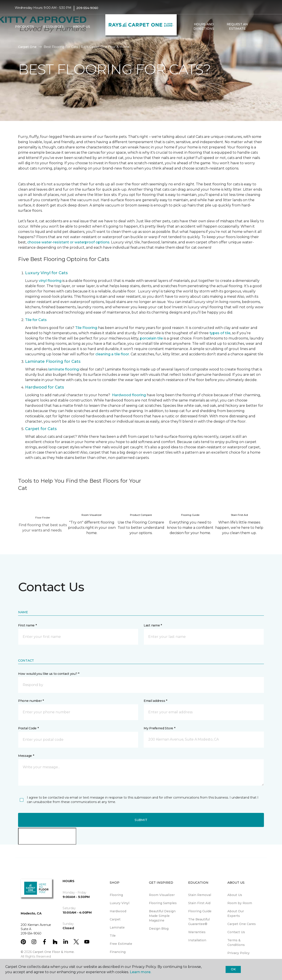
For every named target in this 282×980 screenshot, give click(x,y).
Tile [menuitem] (113, 936)
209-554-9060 (87, 8)
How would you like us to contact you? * (49, 674)
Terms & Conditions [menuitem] (236, 943)
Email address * (155, 701)
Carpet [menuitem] (115, 919)
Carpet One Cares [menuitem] (242, 924)
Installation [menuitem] (197, 940)
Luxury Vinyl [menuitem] (120, 903)
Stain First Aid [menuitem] (199, 903)
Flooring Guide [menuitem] (200, 911)
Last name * (153, 625)
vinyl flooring (50, 281)
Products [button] (24, 27)
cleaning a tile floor (112, 354)
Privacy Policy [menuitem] (238, 953)
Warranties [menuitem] (197, 932)
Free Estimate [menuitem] (121, 944)
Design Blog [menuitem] (159, 929)
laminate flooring (64, 369)
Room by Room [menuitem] (240, 903)
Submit (141, 820)
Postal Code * (28, 728)
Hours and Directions (204, 26)
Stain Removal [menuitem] (200, 895)
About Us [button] (82, 27)
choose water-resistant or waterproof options (68, 242)
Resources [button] (53, 27)
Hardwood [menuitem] (118, 911)
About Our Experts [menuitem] (236, 913)
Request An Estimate (237, 26)
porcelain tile (151, 338)
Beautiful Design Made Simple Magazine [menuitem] (162, 916)
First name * (27, 625)
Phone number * (31, 701)
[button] (258, 27)
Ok (233, 969)
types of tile (220, 333)
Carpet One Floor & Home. (54, 952)
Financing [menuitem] (118, 952)
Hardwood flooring (129, 395)
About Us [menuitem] (235, 895)
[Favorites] (263, 27)
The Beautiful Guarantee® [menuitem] (199, 922)
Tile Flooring (86, 328)
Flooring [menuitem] (116, 895)
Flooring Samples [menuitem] (163, 903)
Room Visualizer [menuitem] (162, 895)
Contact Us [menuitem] (236, 932)
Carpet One (27, 47)
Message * (26, 756)
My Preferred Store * (159, 728)
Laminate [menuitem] (117, 927)
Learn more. (140, 972)
